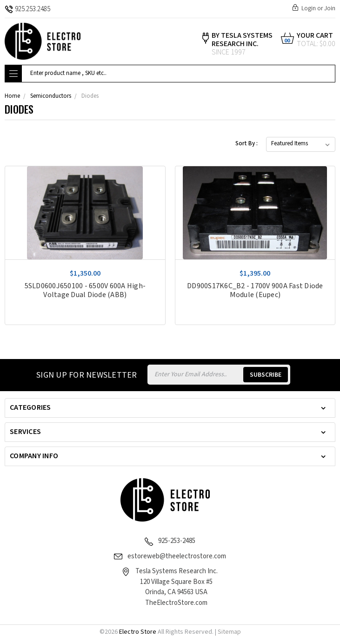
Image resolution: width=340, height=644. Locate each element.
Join (330, 8)
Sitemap (229, 632)
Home (12, 96)
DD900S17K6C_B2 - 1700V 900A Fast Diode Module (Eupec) (255, 291)
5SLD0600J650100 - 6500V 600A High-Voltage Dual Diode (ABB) (85, 291)
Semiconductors (51, 96)
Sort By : (247, 144)
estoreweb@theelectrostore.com (177, 556)
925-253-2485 (177, 541)
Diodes (90, 96)
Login (309, 8)
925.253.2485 (27, 9)
